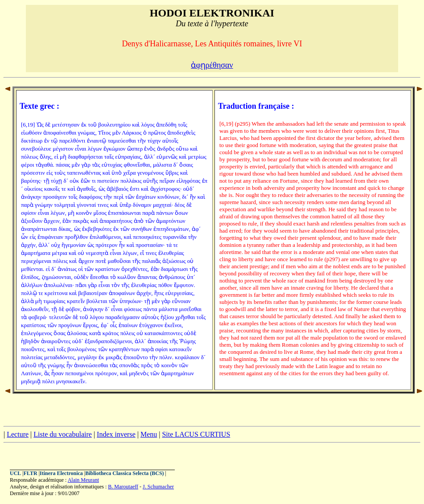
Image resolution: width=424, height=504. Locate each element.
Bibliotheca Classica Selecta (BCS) (124, 473)
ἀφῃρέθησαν (212, 65)
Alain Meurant (83, 480)
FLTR (31, 473)
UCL (15, 473)
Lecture (18, 434)
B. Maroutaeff (123, 487)
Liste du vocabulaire (63, 434)
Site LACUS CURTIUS (196, 434)
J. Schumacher (158, 487)
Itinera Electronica (61, 473)
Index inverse (116, 434)
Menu (149, 434)
